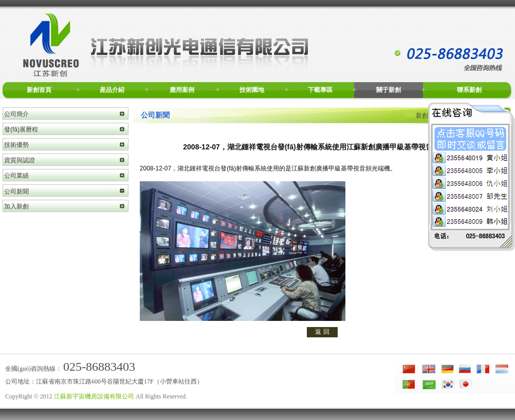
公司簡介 (16, 114)
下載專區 (320, 90)
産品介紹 (112, 90)
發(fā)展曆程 (21, 129)
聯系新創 (469, 90)
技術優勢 (16, 145)
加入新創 (16, 206)
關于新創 (389, 90)
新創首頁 (39, 90)
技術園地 (252, 90)
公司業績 (16, 176)
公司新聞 (16, 192)
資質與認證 (20, 160)
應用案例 (182, 90)
